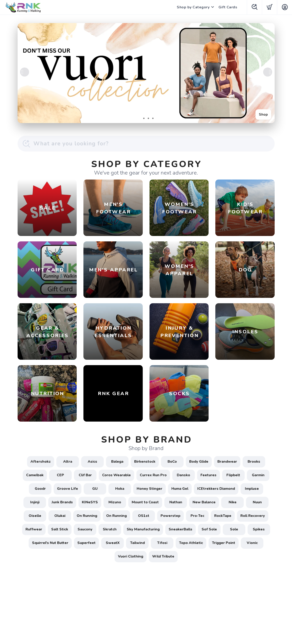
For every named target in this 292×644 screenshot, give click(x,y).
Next (268, 72)
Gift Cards (228, 7)
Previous (25, 72)
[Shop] (146, 73)
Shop (263, 114)
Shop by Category (193, 7)
